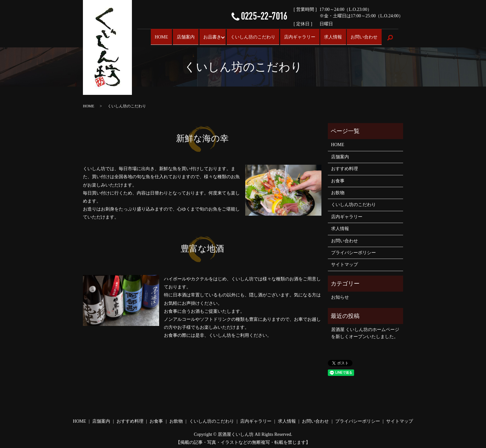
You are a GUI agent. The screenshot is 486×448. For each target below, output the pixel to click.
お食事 (338, 178)
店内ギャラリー (300, 36)
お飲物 (338, 190)
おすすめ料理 (344, 166)
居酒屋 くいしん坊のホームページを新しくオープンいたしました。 (365, 330)
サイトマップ (344, 262)
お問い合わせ (364, 36)
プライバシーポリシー (353, 250)
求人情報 (334, 36)
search (390, 37)
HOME (158, 36)
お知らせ (340, 294)
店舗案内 (182, 36)
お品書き (208, 36)
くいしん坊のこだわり (253, 36)
